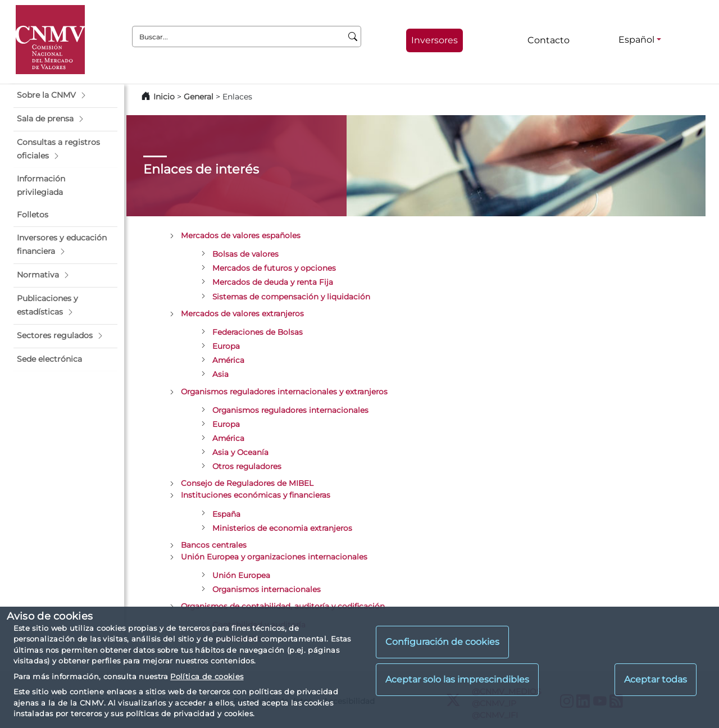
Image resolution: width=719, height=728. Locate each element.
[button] (65, 95)
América (228, 360)
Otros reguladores (247, 466)
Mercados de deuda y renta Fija (273, 282)
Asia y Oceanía (240, 452)
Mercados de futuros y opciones (274, 268)
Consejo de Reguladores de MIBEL (247, 483)
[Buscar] (353, 37)
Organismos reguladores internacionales (290, 410)
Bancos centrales (214, 545)
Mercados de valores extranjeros (242, 313)
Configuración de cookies (442, 642)
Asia (220, 374)
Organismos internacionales (267, 589)
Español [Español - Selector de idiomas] (636, 40)
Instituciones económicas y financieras (256, 495)
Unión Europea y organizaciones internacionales (274, 557)
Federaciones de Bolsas (258, 332)
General (199, 97)
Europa (226, 346)
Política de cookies (207, 676)
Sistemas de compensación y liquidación (291, 297)
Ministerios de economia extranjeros (282, 528)
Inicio (164, 97)
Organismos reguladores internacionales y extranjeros (284, 392)
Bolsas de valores (245, 254)
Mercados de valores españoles (241, 235)
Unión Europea (241, 575)
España (226, 514)
